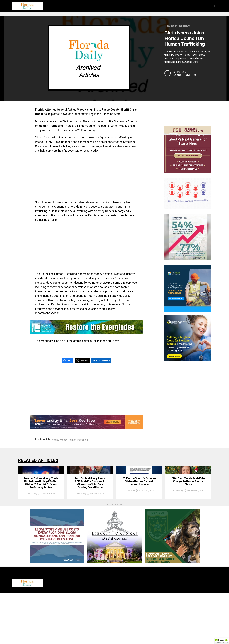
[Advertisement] (87, 178)
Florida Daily (181, 72)
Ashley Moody (60, 439)
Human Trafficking (78, 439)
